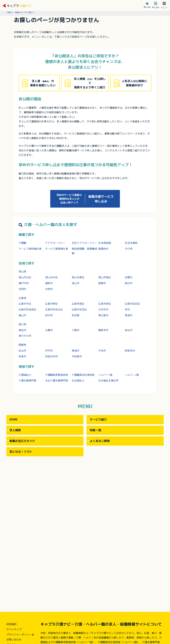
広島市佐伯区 (132, 304)
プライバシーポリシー (19, 635)
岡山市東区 (78, 277)
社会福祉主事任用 (108, 381)
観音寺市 (103, 330)
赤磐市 (129, 277)
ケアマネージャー (55, 243)
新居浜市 (130, 351)
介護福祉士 (25, 375)
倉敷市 (102, 283)
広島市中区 (25, 304)
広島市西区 (105, 304)
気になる (147, 5)
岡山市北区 (25, 277)
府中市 (49, 315)
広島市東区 (52, 304)
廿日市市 (103, 309)
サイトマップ (14, 629)
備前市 (49, 283)
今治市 (102, 351)
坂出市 (129, 330)
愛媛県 (22, 345)
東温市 (76, 351)
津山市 (76, 283)
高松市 (22, 330)
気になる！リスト (21, 452)
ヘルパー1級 (105, 375)
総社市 (129, 283)
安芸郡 (76, 315)
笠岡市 (22, 289)
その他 (129, 249)
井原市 (49, 289)
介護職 (22, 243)
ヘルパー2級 (132, 375)
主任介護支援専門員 (57, 381)
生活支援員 (131, 243)
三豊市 (76, 330)
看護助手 (103, 249)
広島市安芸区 (79, 309)
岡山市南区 (105, 277)
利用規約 (11, 624)
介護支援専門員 (27, 381)
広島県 (22, 298)
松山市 (22, 351)
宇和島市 (77, 356)
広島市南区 (78, 304)
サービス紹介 (98, 419)
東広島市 (103, 315)
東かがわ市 (25, 336)
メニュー (164, 5)
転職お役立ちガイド (22, 441)
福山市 (22, 315)
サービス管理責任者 (57, 249)
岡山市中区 (52, 277)
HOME (14, 419)
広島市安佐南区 (27, 309)
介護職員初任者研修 (83, 375)
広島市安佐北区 (54, 309)
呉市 (127, 309)
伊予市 (49, 351)
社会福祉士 (78, 381)
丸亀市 (49, 330)
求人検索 (15, 430)
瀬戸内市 (24, 283)
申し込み (156, 5)
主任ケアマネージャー (84, 243)
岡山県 (22, 272)
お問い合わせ (14, 640)
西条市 (22, 356)
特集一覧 (95, 430)
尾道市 (129, 315)
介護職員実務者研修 (57, 375)
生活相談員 (105, 243)
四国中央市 (52, 356)
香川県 (22, 324)
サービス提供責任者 (30, 249)
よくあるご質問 (100, 441)
